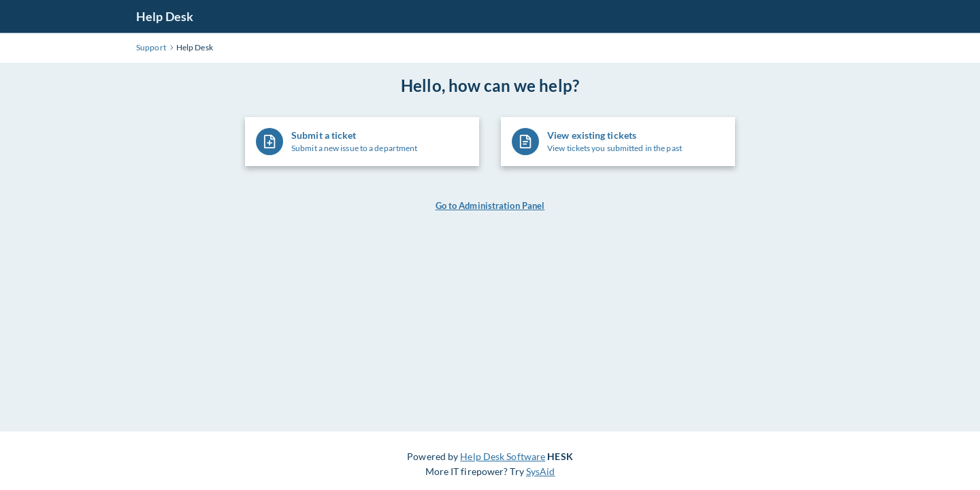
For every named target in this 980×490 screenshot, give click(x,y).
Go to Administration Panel (490, 206)
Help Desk (165, 16)
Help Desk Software (503, 456)
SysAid (541, 471)
